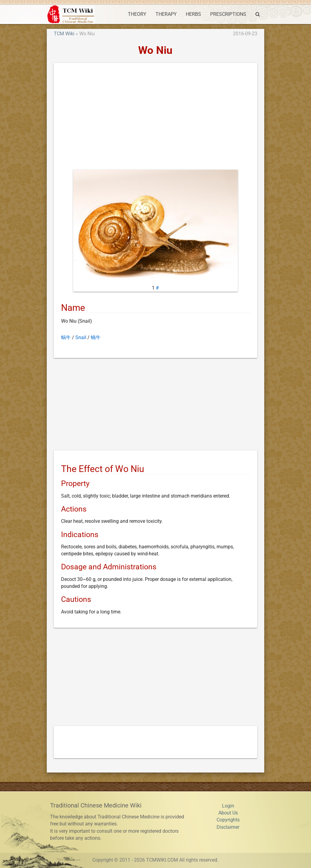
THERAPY (166, 14)
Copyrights (228, 820)
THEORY (137, 14)
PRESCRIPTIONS (228, 14)
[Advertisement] (155, 118)
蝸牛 (96, 338)
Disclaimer (228, 827)
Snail (81, 338)
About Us (228, 813)
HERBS (193, 14)
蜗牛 (66, 338)
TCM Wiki (64, 34)
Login (228, 806)
